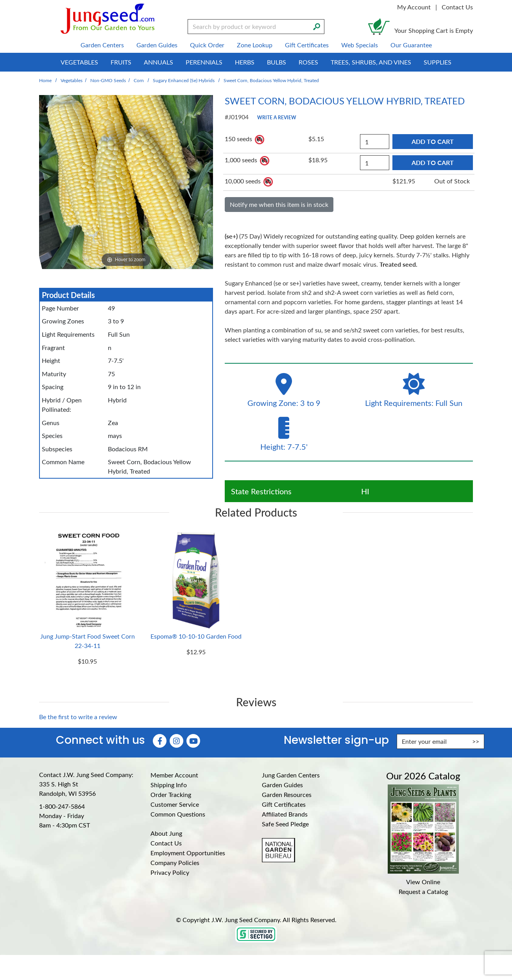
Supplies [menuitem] (438, 62)
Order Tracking (171, 794)
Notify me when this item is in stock (279, 204)
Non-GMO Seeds (108, 80)
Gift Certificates (284, 804)
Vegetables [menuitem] (79, 62)
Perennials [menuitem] (204, 62)
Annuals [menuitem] (158, 62)
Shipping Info (169, 785)
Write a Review (277, 117)
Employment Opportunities (188, 853)
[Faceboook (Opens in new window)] (160, 741)
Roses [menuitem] (308, 62)
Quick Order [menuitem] (207, 45)
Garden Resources (287, 794)
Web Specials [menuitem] (360, 45)
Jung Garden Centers (291, 775)
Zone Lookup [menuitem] (255, 45)
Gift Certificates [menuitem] (307, 45)
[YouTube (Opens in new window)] (193, 741)
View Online (423, 882)
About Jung (166, 833)
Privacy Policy (170, 872)
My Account (414, 7)
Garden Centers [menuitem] (102, 45)
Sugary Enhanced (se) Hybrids (184, 80)
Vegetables (72, 80)
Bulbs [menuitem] (277, 62)
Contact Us (457, 7)
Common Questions (178, 814)
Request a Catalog (423, 891)
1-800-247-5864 (62, 806)
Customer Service (175, 804)
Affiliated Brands (285, 814)
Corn (139, 80)
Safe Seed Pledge (285, 824)
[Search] (317, 26)
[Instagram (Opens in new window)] (176, 741)
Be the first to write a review (78, 717)
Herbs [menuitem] (245, 62)
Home (45, 80)
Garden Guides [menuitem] (157, 45)
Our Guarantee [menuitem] (411, 45)
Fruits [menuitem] (121, 62)
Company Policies (175, 862)
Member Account (174, 775)
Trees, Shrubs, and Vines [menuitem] (371, 62)
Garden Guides (282, 785)
